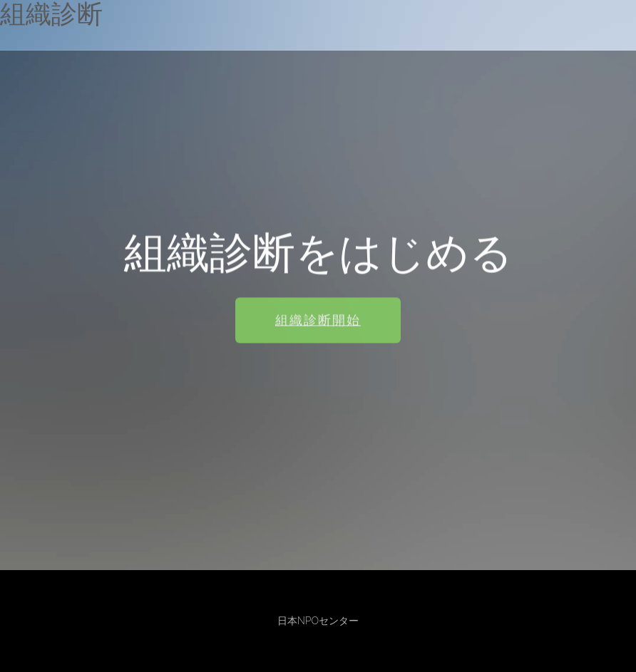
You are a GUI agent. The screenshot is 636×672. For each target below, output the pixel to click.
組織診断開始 (318, 322)
